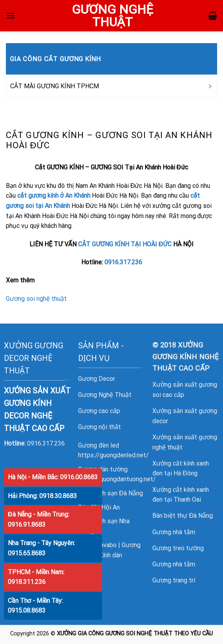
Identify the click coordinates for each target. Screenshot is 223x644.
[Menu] (11, 15)
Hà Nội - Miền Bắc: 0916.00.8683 (53, 477)
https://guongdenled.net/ (113, 455)
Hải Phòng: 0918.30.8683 (42, 496)
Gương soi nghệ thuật (36, 299)
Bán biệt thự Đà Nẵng (183, 516)
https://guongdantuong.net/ (117, 479)
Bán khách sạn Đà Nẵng (111, 493)
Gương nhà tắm (174, 532)
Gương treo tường (178, 548)
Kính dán (111, 555)
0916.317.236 (123, 262)
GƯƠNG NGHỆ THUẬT (112, 16)
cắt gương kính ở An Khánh (54, 196)
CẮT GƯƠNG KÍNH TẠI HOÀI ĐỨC (125, 244)
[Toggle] (210, 86)
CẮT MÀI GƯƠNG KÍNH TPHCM (55, 86)
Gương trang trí (174, 580)
